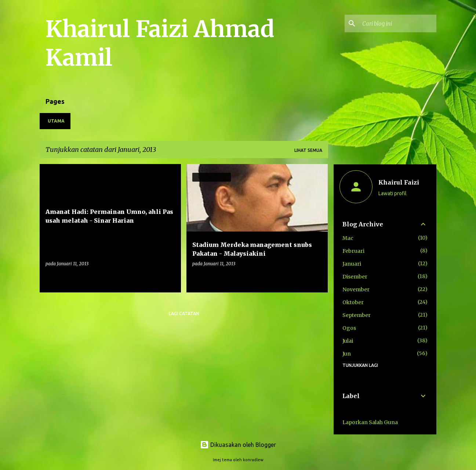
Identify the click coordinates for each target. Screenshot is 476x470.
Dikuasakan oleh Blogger (238, 445)
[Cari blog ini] (398, 23)
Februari (353, 251)
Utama (56, 121)
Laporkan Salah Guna (370, 422)
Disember (355, 277)
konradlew (253, 460)
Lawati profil (393, 193)
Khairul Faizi (399, 182)
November (356, 289)
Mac (348, 238)
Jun (347, 354)
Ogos (349, 328)
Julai (348, 341)
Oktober (353, 302)
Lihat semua (308, 150)
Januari (352, 264)
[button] (171, 279)
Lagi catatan (184, 314)
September (357, 315)
